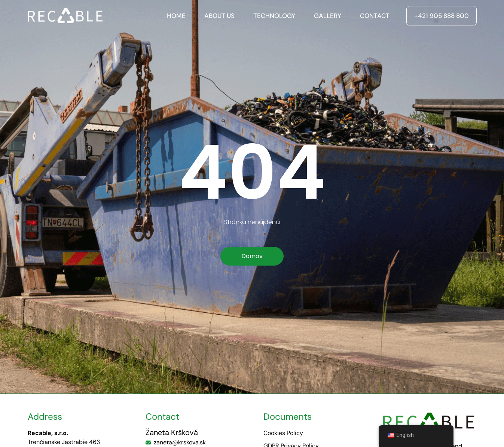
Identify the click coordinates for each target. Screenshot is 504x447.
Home (176, 16)
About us (219, 16)
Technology (274, 16)
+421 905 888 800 (442, 16)
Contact (375, 16)
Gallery (328, 16)
